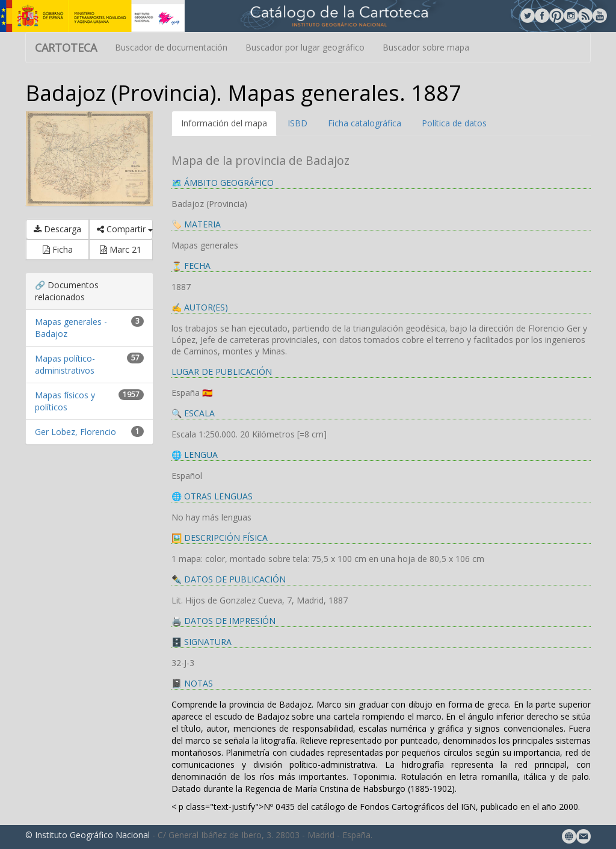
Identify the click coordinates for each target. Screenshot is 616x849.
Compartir (125, 229)
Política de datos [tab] (454, 123)
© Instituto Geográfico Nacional (88, 835)
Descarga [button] (57, 229)
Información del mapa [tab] (224, 123)
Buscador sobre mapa (426, 47)
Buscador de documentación (171, 47)
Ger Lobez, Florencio (75, 432)
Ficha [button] (58, 249)
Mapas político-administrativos (65, 364)
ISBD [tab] (297, 123)
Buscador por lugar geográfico (305, 47)
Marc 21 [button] (121, 249)
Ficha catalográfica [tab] (365, 123)
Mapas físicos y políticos (65, 401)
